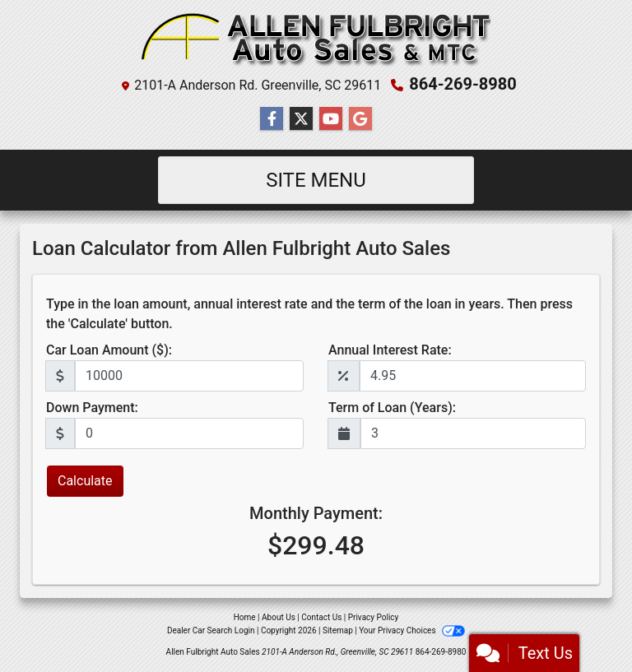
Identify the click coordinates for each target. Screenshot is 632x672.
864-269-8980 (463, 84)
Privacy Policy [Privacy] (374, 617)
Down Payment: (92, 408)
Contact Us (321, 617)
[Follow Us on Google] (360, 119)
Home (245, 617)
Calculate (85, 481)
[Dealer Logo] (316, 40)
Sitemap (338, 630)
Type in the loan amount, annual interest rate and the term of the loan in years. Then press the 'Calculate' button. (309, 314)
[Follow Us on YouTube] (331, 119)
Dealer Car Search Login (211, 630)
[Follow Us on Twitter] (301, 119)
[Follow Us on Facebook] (272, 119)
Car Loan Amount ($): (109, 350)
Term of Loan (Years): (392, 408)
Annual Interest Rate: (390, 350)
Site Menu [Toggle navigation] (316, 180)
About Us (279, 617)
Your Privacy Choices (412, 630)
